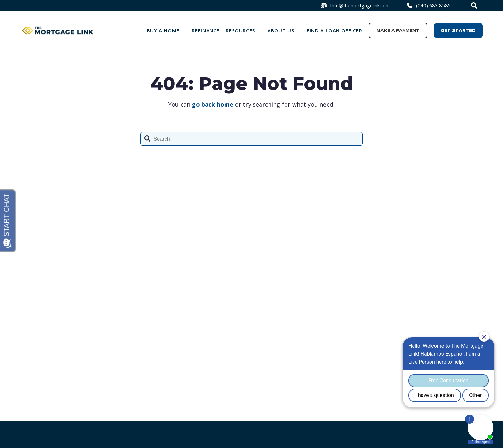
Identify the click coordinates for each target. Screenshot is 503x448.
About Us (281, 30)
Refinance (206, 30)
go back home (213, 104)
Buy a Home (163, 30)
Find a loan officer (334, 30)
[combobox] (475, 5)
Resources (240, 30)
